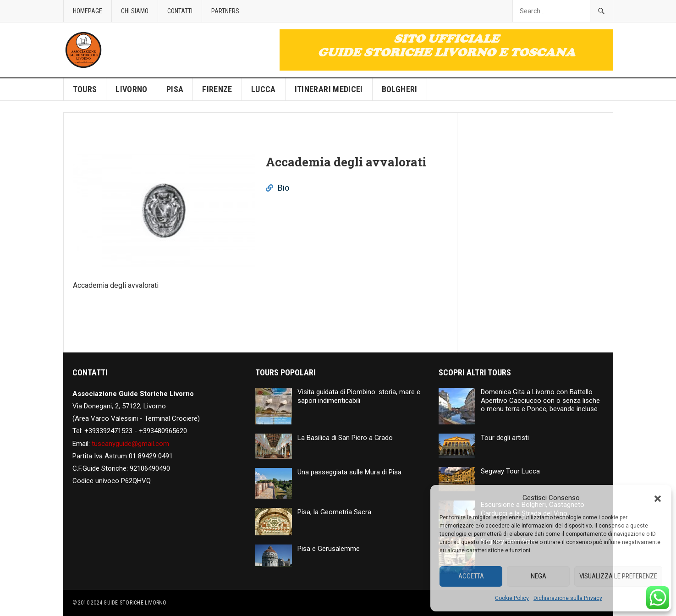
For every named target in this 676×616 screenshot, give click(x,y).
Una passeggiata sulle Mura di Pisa (349, 472)
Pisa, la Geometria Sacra (334, 512)
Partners (225, 11)
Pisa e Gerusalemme (329, 549)
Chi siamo (135, 11)
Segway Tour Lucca (510, 471)
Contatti (180, 11)
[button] (658, 498)
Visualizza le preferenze (618, 576)
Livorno (132, 89)
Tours (85, 89)
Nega (539, 576)
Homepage (88, 11)
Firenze (217, 89)
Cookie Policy (512, 598)
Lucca (264, 89)
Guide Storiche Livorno (135, 603)
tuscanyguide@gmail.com (130, 444)
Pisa (175, 89)
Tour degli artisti (505, 438)
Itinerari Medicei (329, 89)
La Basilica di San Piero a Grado (345, 438)
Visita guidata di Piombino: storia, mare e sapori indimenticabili (359, 396)
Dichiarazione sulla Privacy (568, 598)
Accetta (471, 576)
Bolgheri (400, 89)
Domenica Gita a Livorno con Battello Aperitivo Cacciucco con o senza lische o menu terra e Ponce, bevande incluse (540, 401)
